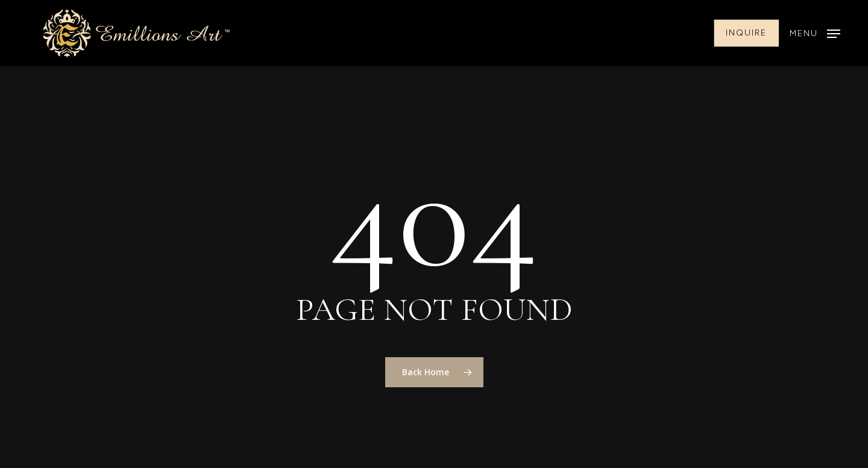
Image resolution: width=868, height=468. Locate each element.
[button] (815, 33)
